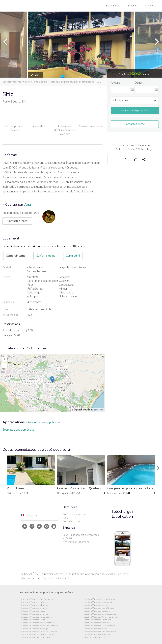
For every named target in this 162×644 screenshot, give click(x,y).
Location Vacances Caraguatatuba (100, 614)
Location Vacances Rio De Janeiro (37, 599)
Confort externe (46, 256)
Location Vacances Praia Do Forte (100, 632)
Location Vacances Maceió (34, 620)
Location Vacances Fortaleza (97, 620)
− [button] (5, 365)
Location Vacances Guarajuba (36, 637)
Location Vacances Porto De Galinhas (39, 632)
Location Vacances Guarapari (35, 614)
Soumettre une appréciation (19, 430)
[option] (81, 45)
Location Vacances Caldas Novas (99, 626)
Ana (27, 204)
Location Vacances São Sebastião (38, 623)
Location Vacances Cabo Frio (35, 602)
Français (29, 515)
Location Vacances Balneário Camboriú (40, 626)
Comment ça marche (74, 514)
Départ (139, 83)
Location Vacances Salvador (97, 611)
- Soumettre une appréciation (43, 422)
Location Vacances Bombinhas (98, 602)
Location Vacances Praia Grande (99, 608)
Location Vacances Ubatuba (35, 605)
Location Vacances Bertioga (35, 629)
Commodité (73, 256)
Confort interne (16, 256)
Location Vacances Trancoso (97, 635)
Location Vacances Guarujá (34, 608)
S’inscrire (133, 6)
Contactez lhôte (135, 124)
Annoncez (150, 6)
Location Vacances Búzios (96, 605)
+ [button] (5, 359)
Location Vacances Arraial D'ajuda (38, 635)
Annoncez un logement (76, 542)
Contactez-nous (71, 521)
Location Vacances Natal (95, 629)
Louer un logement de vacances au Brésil (81, 537)
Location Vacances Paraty (34, 611)
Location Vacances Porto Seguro (37, 617)
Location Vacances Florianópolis (99, 599)
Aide (65, 518)
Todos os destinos (94, 637)
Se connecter (114, 6)
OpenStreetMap (84, 410)
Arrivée (115, 83)
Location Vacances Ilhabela (97, 623)
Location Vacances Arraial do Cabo (100, 617)
